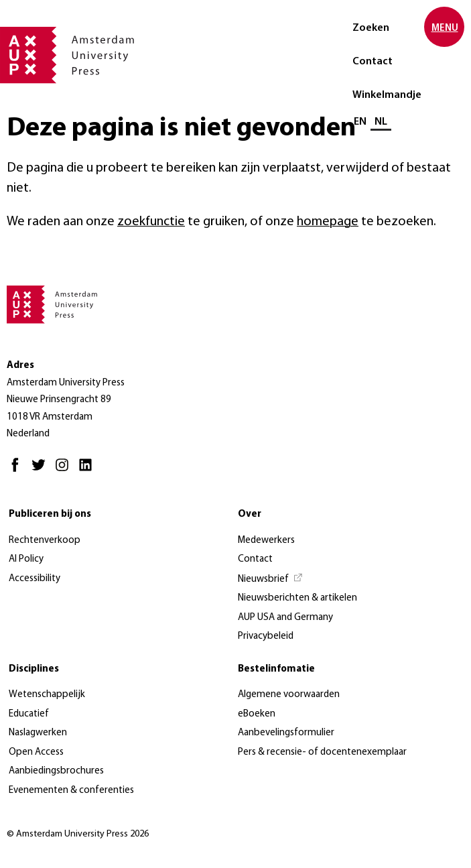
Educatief (29, 714)
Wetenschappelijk (47, 695)
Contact (373, 62)
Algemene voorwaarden (289, 695)
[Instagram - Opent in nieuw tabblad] (65, 471)
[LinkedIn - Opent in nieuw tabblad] (89, 471)
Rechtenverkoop (45, 541)
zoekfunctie (151, 222)
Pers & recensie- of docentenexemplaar (322, 752)
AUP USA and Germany (285, 618)
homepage (328, 222)
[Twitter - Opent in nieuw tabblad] (42, 471)
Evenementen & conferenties (71, 791)
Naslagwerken (38, 733)
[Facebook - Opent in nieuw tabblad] (18, 471)
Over (250, 514)
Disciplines (34, 669)
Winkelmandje (387, 95)
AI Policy (26, 559)
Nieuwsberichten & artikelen (297, 598)
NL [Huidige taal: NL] (381, 122)
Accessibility (35, 579)
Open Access (36, 752)
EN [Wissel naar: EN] (360, 122)
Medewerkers (266, 541)
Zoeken (371, 28)
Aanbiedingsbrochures (56, 771)
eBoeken (257, 714)
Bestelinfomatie (276, 669)
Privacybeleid (266, 636)
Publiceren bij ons (50, 514)
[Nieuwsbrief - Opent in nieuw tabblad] (271, 580)
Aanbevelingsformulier (286, 733)
